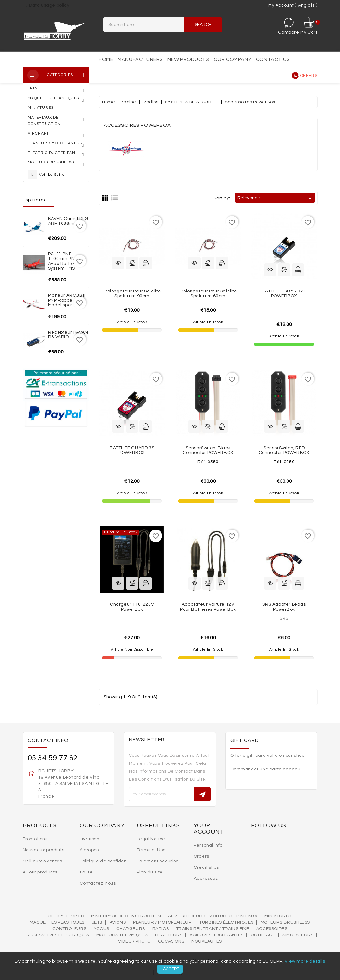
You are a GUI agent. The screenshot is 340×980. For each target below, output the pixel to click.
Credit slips (206, 867)
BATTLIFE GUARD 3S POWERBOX (132, 450)
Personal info (208, 845)
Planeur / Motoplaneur (163, 922)
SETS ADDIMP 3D (66, 916)
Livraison (89, 839)
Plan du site (150, 872)
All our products (40, 872)
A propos (89, 850)
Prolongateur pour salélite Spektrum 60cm (208, 294)
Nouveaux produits (44, 850)
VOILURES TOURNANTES (216, 935)
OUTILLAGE (263, 935)
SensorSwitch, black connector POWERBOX (208, 450)
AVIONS (118, 922)
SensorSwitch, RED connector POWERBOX (284, 450)
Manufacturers (140, 59)
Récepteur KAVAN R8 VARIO (68, 335)
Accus (101, 929)
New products (188, 59)
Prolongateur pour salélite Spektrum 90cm (132, 294)
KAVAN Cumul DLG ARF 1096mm (68, 221)
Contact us (273, 59)
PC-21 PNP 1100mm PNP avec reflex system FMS (63, 261)
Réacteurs (169, 935)
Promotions (35, 839)
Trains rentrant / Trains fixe (212, 929)
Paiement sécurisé (158, 861)
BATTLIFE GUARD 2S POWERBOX (284, 294)
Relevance (275, 198)
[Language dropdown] (308, 5)
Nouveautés (207, 941)
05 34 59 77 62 (53, 758)
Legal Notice (151, 839)
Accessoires (272, 929)
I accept (170, 969)
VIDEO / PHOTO (134, 941)
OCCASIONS (171, 941)
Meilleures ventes (42, 861)
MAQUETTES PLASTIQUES (57, 922)
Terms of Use (151, 850)
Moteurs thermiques (122, 935)
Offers (309, 76)
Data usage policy (49, 5)
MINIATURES (278, 916)
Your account (209, 829)
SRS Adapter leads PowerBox (284, 607)
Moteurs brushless (285, 922)
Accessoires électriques (58, 935)
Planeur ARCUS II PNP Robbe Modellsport (67, 300)
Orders (201, 856)
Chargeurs (131, 929)
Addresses (206, 879)
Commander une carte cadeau (265, 769)
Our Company (233, 59)
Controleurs (70, 929)
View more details (305, 961)
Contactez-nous (98, 883)
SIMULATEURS (298, 935)
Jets (97, 922)
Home (106, 59)
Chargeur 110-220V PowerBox (132, 607)
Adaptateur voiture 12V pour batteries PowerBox (208, 607)
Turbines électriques (226, 922)
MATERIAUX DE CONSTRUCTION (126, 916)
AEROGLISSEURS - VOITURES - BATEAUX (213, 916)
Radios (161, 929)
